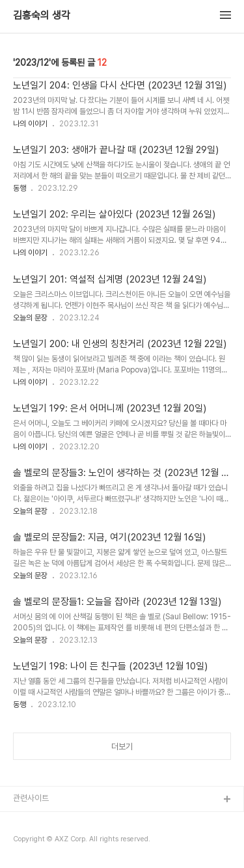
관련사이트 (31, 798)
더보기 (122, 747)
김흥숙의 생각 (42, 16)
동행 (20, 188)
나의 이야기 (30, 124)
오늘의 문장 (30, 318)
